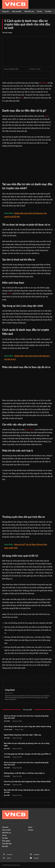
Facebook (10, 854)
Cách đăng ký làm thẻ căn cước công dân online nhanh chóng (27, 726)
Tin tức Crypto (7, 33)
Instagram (37, 854)
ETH (47, 116)
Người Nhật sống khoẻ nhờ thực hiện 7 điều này (23, 735)
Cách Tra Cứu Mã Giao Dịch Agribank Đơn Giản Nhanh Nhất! (27, 781)
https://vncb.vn (9, 693)
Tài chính (7, 721)
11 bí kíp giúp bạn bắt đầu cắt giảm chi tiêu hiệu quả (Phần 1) (27, 754)
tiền (22, 98)
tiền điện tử (43, 83)
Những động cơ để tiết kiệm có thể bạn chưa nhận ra (24, 773)
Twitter (9, 858)
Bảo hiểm (7, 749)
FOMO (9, 294)
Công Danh (10, 690)
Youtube (36, 858)
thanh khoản (30, 430)
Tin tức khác (8, 730)
